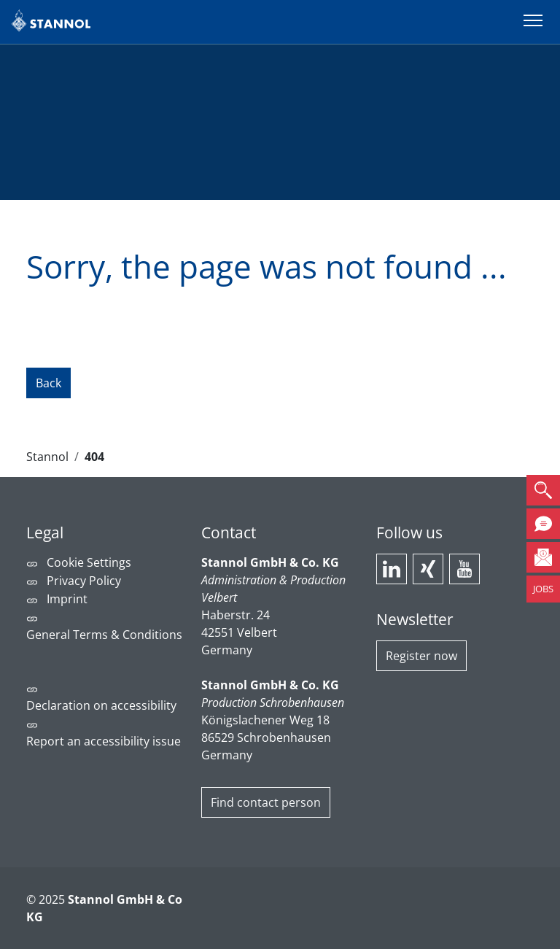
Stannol (47, 457)
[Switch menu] (533, 22)
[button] (543, 490)
